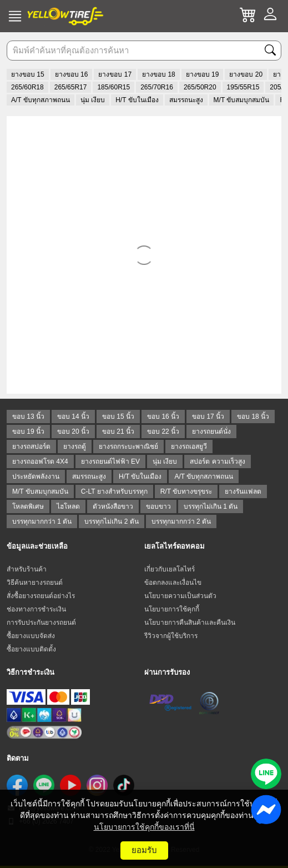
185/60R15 (113, 87)
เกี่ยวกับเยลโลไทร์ (170, 569)
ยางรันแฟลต (243, 491)
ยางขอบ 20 (246, 74)
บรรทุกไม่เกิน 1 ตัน (211, 506)
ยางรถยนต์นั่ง (211, 432)
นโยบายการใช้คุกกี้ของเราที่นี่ (144, 827)
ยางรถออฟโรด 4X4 (40, 461)
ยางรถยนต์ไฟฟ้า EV (110, 461)
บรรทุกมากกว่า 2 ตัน (181, 521)
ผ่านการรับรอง (167, 672)
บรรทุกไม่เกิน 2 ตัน (111, 521)
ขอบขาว (158, 506)
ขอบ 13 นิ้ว (28, 417)
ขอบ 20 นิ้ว (73, 432)
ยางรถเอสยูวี (189, 446)
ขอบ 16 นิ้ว (163, 417)
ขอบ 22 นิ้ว (163, 432)
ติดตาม (18, 758)
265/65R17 (71, 87)
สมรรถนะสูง (186, 100)
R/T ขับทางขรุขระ (186, 491)
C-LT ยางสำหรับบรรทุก (114, 491)
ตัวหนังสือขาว (113, 506)
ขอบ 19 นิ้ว (28, 432)
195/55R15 (243, 87)
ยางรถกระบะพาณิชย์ (128, 446)
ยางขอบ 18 (159, 74)
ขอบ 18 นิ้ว (253, 417)
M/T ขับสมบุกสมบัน (242, 100)
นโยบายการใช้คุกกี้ (172, 609)
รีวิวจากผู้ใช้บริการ (171, 636)
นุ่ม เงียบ (93, 100)
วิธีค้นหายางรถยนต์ (35, 583)
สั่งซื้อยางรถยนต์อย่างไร (41, 596)
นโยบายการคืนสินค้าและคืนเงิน (190, 623)
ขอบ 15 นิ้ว (118, 417)
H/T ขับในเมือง (137, 100)
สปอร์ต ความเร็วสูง (217, 461)
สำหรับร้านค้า (27, 569)
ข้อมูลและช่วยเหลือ (37, 546)
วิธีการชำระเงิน (31, 672)
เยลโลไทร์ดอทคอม (175, 546)
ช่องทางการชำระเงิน (36, 609)
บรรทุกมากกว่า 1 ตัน (42, 521)
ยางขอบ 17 (115, 74)
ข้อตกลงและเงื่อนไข (173, 583)
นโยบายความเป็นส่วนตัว (180, 596)
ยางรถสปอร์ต (31, 446)
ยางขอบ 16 (72, 74)
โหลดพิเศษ (28, 506)
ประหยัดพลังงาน (36, 476)
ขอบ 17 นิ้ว (208, 417)
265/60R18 (27, 87)
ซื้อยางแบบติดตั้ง (31, 649)
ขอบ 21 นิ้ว (118, 432)
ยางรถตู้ (75, 446)
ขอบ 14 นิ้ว (73, 417)
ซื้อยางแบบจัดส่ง (31, 636)
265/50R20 (200, 87)
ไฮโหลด (68, 506)
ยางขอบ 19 (203, 74)
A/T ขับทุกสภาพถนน (41, 100)
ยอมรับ (144, 850)
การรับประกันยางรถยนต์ (41, 623)
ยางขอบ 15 (28, 74)
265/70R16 (157, 87)
